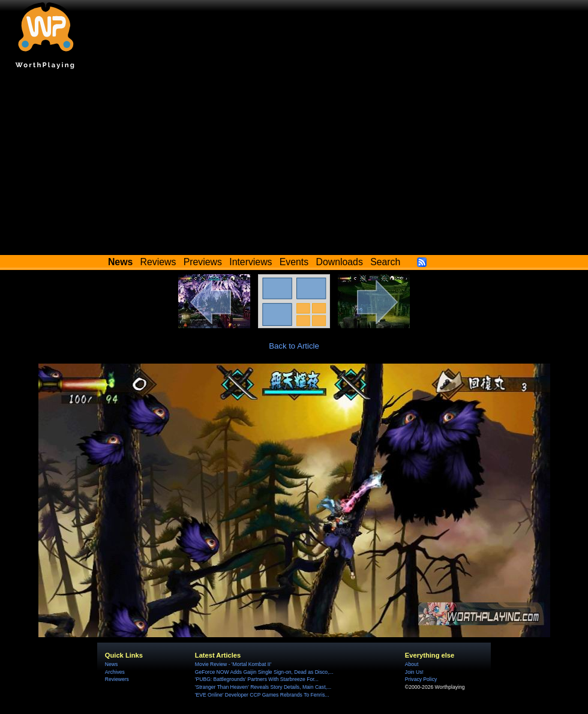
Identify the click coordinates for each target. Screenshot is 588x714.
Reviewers (117, 679)
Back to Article (294, 346)
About (412, 664)
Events (294, 262)
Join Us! (414, 672)
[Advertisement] (294, 165)
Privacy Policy (421, 679)
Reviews (158, 262)
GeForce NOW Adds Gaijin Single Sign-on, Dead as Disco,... (264, 672)
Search (385, 262)
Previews (203, 262)
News (111, 664)
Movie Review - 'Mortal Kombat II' (233, 664)
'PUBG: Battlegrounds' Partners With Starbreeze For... (257, 679)
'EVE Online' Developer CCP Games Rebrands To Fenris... (262, 695)
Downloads (340, 262)
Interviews (250, 262)
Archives (115, 672)
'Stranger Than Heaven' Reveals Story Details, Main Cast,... (263, 687)
